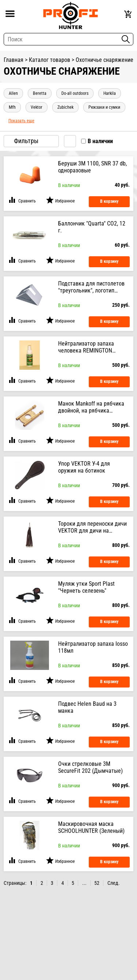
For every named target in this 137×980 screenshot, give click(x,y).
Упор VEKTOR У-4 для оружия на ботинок (84, 467)
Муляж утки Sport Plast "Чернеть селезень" (86, 587)
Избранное (65, 201)
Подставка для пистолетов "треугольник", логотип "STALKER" (91, 287)
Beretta (40, 93)
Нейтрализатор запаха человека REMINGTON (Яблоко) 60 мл (86, 347)
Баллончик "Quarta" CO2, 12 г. (92, 227)
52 (97, 883)
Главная (14, 60)
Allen (13, 93)
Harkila (110, 93)
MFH (12, 107)
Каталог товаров (50, 60)
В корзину (109, 201)
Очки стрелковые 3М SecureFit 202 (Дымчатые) (90, 767)
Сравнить (27, 201)
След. (114, 883)
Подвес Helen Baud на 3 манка (87, 707)
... (84, 883)
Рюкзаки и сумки (104, 107)
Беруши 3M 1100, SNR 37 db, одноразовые (92, 167)
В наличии (100, 141)
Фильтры (31, 141)
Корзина (129, 14)
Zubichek (65, 107)
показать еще (21, 121)
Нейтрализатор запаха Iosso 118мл (93, 647)
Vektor (37, 107)
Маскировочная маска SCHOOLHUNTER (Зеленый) (91, 827)
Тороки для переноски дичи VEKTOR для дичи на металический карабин (92, 527)
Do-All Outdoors (75, 93)
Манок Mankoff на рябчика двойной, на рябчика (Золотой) (91, 407)
